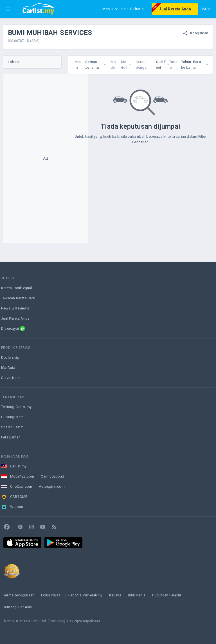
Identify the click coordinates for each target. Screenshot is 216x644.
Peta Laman (11, 437)
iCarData (8, 368)
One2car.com (21, 486)
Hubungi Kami (13, 417)
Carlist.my (18, 466)
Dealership (10, 357)
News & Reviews (15, 308)
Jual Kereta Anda (171, 8)
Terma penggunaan (19, 595)
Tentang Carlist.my (16, 407)
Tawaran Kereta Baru (18, 298)
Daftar (137, 9)
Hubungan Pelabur (167, 595)
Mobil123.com (22, 476)
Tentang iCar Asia (18, 607)
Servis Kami (11, 378)
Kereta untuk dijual (17, 288)
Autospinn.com (52, 486)
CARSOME (19, 497)
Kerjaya (115, 595)
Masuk (110, 9)
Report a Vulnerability (85, 595)
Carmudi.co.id (52, 476)
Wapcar (17, 507)
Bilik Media (137, 595)
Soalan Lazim (12, 427)
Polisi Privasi (51, 595)
